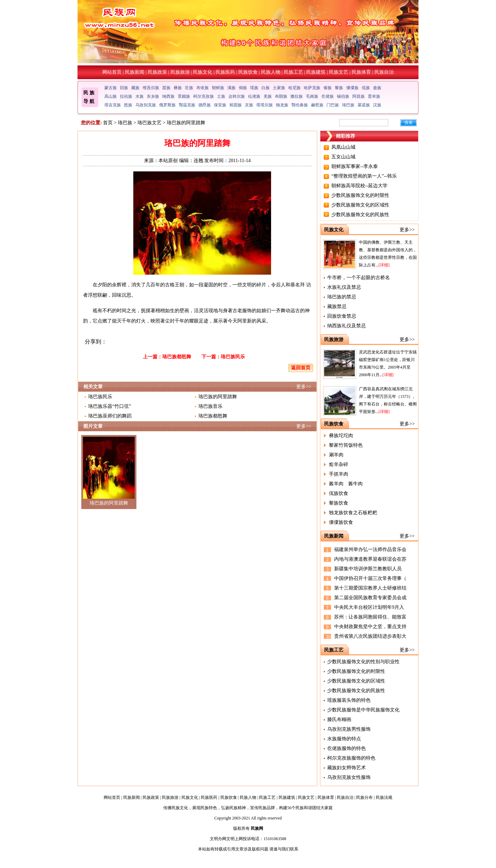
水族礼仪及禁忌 (344, 287)
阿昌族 (359, 96)
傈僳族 (352, 88)
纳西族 (168, 96)
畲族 (377, 88)
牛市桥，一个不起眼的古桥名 (359, 278)
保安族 (220, 105)
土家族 (279, 88)
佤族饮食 (339, 493)
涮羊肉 (336, 455)
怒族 (128, 105)
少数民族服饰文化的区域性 (360, 205)
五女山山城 (343, 157)
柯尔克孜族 (204, 96)
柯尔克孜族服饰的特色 (351, 758)
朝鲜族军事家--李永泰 (355, 166)
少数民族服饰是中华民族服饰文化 (363, 710)
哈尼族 (294, 88)
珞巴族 (348, 105)
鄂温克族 (187, 105)
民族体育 (361, 72)
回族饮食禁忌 (342, 316)
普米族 (374, 96)
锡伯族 (343, 96)
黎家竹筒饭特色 (346, 445)
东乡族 (153, 96)
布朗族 (281, 96)
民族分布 (364, 797)
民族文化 (203, 72)
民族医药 (225, 72)
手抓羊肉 (339, 474)
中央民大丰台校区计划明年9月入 (369, 607)
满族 (231, 88)
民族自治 (384, 72)
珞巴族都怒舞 (177, 357)
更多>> (304, 387)
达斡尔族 (237, 96)
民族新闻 (135, 72)
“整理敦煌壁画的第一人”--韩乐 (364, 176)
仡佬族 (328, 96)
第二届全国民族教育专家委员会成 (370, 598)
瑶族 (254, 88)
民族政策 (157, 72)
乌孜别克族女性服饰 (349, 777)
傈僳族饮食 (341, 522)
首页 (108, 123)
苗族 (166, 88)
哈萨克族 (312, 88)
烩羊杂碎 (339, 464)
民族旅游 (180, 72)
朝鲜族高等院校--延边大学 (359, 186)
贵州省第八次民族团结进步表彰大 (370, 636)
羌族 (268, 96)
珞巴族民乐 (233, 357)
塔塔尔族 (265, 105)
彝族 (178, 88)
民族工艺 (293, 72)
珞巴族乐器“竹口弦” (110, 406)
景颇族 (184, 96)
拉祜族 (126, 96)
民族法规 (384, 797)
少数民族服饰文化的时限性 (360, 195)
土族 (221, 96)
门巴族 (333, 105)
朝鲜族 (218, 88)
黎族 (339, 88)
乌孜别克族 (146, 105)
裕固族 (236, 105)
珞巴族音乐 (210, 406)
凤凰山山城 (343, 147)
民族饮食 (248, 72)
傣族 (328, 88)
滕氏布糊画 (339, 719)
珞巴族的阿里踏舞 (218, 397)
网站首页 (112, 72)
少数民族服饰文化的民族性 (360, 215)
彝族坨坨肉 (341, 436)
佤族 (366, 88)
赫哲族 (317, 105)
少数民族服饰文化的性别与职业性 (363, 662)
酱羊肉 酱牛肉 (346, 484)
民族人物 (271, 72)
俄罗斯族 (167, 105)
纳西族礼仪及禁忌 (347, 326)
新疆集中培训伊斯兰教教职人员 (368, 569)
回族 (124, 88)
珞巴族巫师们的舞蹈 (110, 416)
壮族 (189, 88)
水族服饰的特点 (344, 739)
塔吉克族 (113, 105)
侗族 (243, 88)
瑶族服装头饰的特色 (349, 700)
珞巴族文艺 (149, 123)
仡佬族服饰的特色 (347, 748)
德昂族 (205, 105)
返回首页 (301, 368)
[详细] (384, 265)
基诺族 (364, 105)
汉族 (377, 105)
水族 (139, 96)
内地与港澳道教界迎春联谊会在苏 (370, 559)
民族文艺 (339, 72)
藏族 (135, 88)
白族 (266, 88)
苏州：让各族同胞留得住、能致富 (370, 617)
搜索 (409, 123)
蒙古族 (111, 88)
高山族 (111, 96)
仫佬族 (254, 96)
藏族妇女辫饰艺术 (347, 768)
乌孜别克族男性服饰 (349, 729)
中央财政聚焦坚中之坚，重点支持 (370, 627)
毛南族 (312, 96)
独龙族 (282, 105)
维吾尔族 (151, 88)
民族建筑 (316, 72)
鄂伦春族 (300, 105)
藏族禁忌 (337, 306)
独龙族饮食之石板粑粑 (353, 513)
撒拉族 (297, 96)
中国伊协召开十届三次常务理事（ (370, 578)
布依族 (203, 88)
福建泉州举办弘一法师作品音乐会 (370, 549)
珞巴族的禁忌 (342, 297)
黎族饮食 (339, 503)
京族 (249, 105)
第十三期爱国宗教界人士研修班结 (370, 588)
